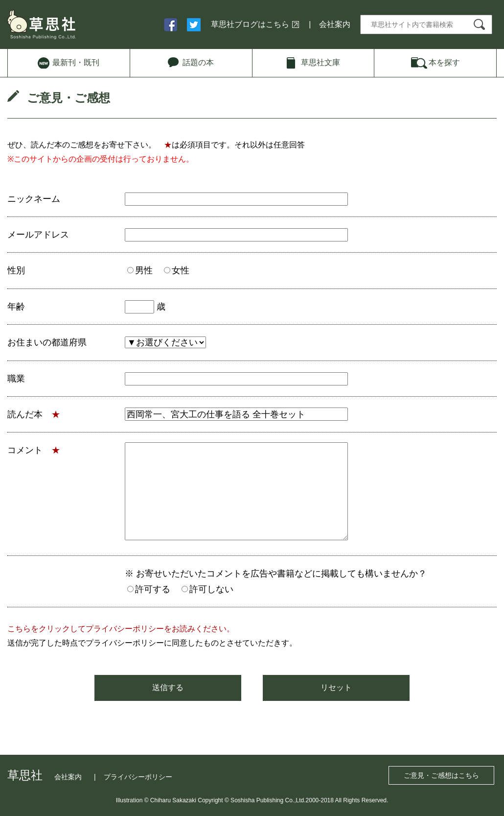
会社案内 (335, 24)
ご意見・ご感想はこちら (441, 775)
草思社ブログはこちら (250, 24)
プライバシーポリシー (138, 777)
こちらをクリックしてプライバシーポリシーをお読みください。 (121, 629)
